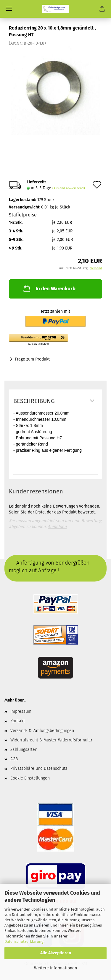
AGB (14, 759)
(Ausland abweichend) (69, 188)
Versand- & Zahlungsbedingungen (42, 731)
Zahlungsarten (24, 750)
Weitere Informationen (55, 968)
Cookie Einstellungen (30, 778)
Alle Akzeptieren (56, 953)
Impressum (21, 711)
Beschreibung (34, 401)
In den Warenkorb (49, 288)
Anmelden (57, 527)
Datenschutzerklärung (24, 941)
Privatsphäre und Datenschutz (39, 768)
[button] (55, 340)
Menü (9, 9)
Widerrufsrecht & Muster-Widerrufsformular (51, 740)
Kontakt (18, 721)
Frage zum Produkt (32, 359)
